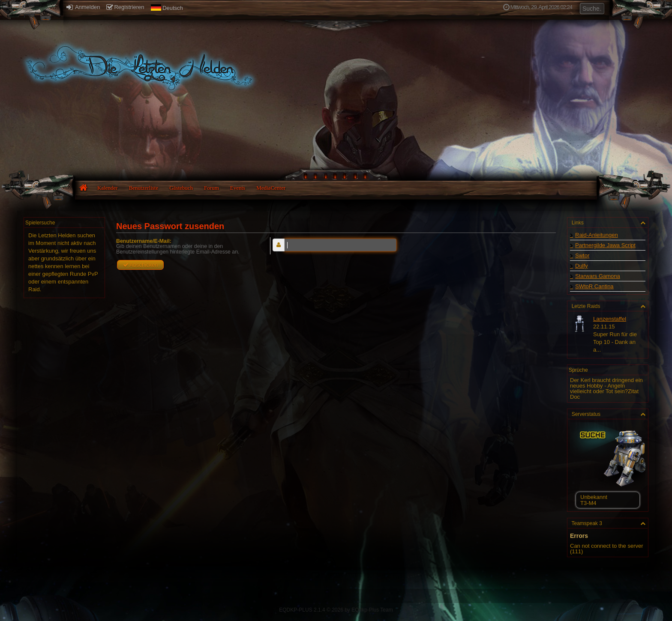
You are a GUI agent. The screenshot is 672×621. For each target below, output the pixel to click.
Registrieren (125, 7)
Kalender (108, 188)
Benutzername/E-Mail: (144, 241)
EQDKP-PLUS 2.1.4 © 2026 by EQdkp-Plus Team (336, 610)
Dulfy (582, 266)
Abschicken (140, 265)
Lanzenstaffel (610, 319)
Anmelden (83, 7)
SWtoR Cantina (594, 286)
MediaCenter (271, 188)
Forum (211, 188)
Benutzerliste (144, 188)
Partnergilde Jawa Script (605, 245)
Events (238, 188)
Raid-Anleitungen (597, 235)
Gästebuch (181, 188)
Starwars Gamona (598, 276)
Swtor (582, 255)
